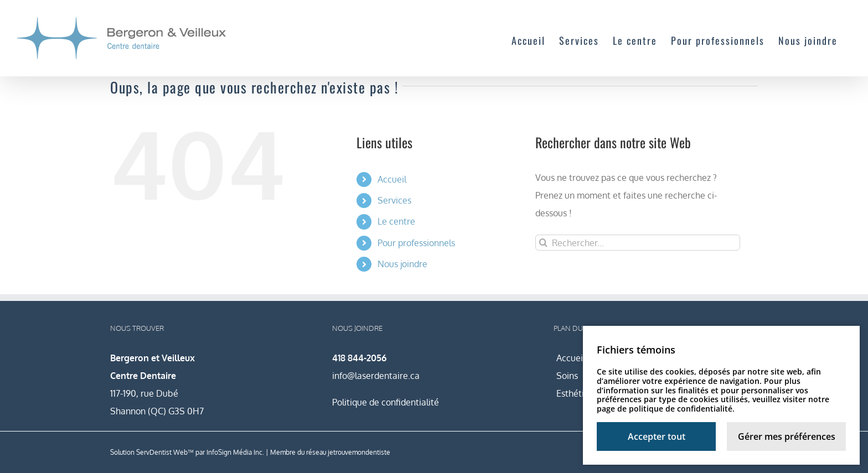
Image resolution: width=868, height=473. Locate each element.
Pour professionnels (416, 243)
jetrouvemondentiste (359, 452)
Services (394, 200)
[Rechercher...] (638, 243)
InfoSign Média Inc (234, 452)
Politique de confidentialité (386, 402)
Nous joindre (402, 264)
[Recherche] (543, 243)
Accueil (392, 179)
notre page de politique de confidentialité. (713, 404)
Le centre (396, 221)
